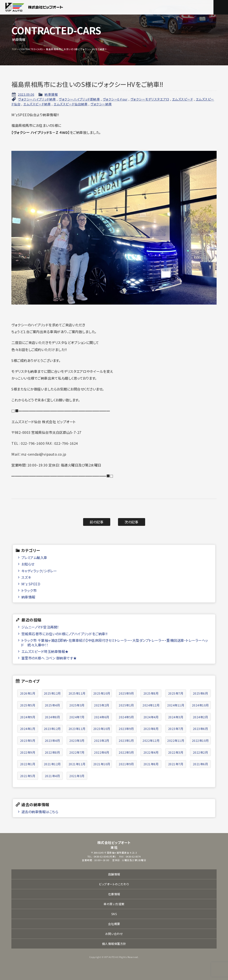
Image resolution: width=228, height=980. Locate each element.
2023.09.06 (26, 94)
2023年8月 (151, 729)
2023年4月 (52, 740)
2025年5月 (28, 705)
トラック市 (29, 590)
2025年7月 (176, 693)
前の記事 (97, 522)
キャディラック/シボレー (39, 571)
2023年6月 (200, 729)
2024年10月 (200, 705)
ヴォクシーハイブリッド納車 (37, 99)
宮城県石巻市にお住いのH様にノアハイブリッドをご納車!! (64, 634)
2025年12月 (52, 693)
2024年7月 (77, 717)
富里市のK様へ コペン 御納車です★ (49, 658)
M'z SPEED (31, 584)
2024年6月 (102, 717)
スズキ (26, 577)
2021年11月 (77, 764)
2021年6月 (200, 764)
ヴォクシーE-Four (115, 99)
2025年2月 (102, 705)
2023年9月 (126, 729)
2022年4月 (151, 752)
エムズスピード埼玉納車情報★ (45, 651)
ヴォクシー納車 (101, 104)
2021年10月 (102, 764)
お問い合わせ (114, 934)
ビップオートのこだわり (114, 884)
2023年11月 (77, 729)
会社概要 (114, 924)
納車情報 (51, 94)
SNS (114, 914)
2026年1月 (28, 693)
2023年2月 (102, 740)
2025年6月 (200, 693)
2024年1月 (28, 729)
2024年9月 (28, 717)
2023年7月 (176, 729)
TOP (14, 49)
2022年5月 (126, 752)
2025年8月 (151, 693)
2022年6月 (102, 752)
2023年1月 (126, 740)
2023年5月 (28, 740)
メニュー (221, 7)
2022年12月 (151, 740)
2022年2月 (200, 752)
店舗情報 (114, 874)
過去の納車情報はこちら (40, 812)
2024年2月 (200, 717)
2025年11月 (77, 693)
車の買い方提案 (114, 904)
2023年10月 (102, 729)
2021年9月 (126, 764)
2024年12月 (151, 705)
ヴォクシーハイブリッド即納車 (79, 99)
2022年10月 (200, 740)
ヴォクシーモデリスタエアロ (150, 99)
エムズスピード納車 (37, 104)
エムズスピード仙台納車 (71, 104)
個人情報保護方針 (114, 944)
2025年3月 (77, 705)
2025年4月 (52, 705)
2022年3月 (176, 752)
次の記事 (131, 522)
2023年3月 (77, 740)
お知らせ (28, 564)
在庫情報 (114, 894)
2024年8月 (52, 717)
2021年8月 (151, 764)
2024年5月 (126, 717)
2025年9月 (126, 693)
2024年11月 (176, 705)
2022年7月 (77, 752)
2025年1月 (126, 705)
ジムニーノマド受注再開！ (40, 627)
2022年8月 (52, 752)
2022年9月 (28, 752)
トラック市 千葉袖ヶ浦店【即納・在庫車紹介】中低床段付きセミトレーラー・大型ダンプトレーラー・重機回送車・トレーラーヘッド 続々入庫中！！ (115, 643)
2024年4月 (151, 717)
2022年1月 (28, 764)
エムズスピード (183, 99)
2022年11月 (176, 740)
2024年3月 (176, 717)
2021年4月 (52, 776)
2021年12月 (52, 764)
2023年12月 (52, 729)
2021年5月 (28, 776)
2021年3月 (77, 776)
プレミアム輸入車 (34, 557)
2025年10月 (102, 693)
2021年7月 (176, 764)
